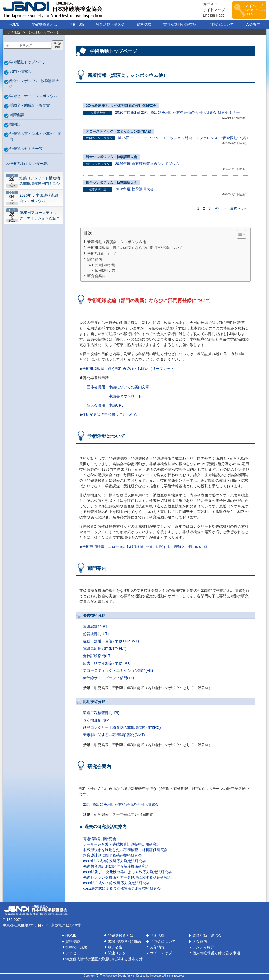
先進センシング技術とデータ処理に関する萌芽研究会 (127, 878)
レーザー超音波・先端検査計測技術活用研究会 (122, 845)
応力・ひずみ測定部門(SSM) (107, 663)
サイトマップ (211, 10)
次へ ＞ (220, 209)
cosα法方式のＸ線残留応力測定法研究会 (116, 883)
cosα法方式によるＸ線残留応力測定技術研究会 (122, 889)
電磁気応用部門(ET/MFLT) (105, 649)
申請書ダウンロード (125, 396)
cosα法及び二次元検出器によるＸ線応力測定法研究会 (127, 872)
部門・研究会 (20, 72)
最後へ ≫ (238, 209)
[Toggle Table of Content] (239, 235)
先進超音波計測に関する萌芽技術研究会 (116, 867)
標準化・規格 (76, 947)
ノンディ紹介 (203, 947)
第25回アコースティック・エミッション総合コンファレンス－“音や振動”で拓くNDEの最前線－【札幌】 (40, 216)
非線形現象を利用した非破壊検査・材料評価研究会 (125, 850)
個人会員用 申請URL (105, 406)
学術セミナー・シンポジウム (33, 96)
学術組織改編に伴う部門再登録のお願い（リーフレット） (130, 369)
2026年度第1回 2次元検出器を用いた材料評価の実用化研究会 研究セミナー (177, 113)
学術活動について (102, 254)
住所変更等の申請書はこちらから (110, 415)
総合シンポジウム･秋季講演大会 (34, 84)
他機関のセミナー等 (26, 149)
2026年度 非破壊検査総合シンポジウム (39, 198)
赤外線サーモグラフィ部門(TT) (108, 678)
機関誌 (15, 124)
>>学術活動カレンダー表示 (27, 164)
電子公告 (115, 947)
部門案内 (95, 260)
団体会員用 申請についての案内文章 (118, 387)
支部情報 (157, 947)
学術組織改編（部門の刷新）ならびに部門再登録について (135, 248)
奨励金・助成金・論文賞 (30, 106)
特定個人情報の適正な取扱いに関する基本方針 (104, 959)
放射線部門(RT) (96, 627)
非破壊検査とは (44, 25)
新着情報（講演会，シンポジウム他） (118, 242)
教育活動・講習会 (110, 25)
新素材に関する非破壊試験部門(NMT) (114, 735)
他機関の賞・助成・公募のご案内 (35, 137)
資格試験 (144, 25)
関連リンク (117, 953)
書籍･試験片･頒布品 (180, 25)
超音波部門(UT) (96, 634)
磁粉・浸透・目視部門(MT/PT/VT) (111, 641)
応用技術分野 (105, 271)
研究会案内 (96, 276)
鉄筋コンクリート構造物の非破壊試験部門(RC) (122, 728)
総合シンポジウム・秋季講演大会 (112, 157)
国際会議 (17, 115)
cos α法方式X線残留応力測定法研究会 (114, 861)
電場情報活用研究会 (100, 839)
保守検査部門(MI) (97, 720)
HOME (14, 25)
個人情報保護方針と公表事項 (216, 953)
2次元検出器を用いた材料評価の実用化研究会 (121, 106)
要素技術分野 (105, 265)
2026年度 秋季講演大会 (134, 189)
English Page (211, 15)
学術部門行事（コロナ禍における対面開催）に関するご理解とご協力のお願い (147, 547)
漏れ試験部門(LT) (97, 656)
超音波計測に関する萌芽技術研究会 (112, 856)
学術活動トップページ (28, 62)
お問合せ (208, 4)
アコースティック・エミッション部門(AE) (118, 132)
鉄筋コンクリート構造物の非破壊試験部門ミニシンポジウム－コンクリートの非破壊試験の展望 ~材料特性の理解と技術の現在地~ (40, 181)
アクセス (73, 953)
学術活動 (76, 25)
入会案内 (253, 25)
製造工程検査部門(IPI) (101, 713)
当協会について (221, 25)
